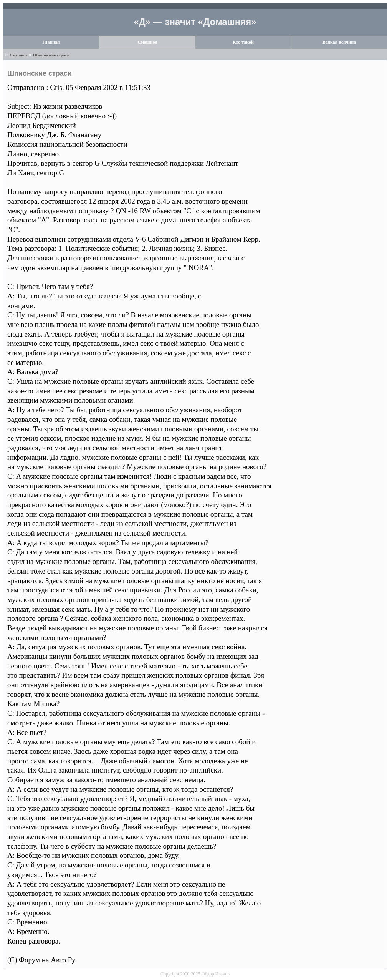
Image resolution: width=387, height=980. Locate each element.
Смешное (147, 42)
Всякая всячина (339, 42)
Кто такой (243, 42)
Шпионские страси (51, 55)
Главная (51, 42)
